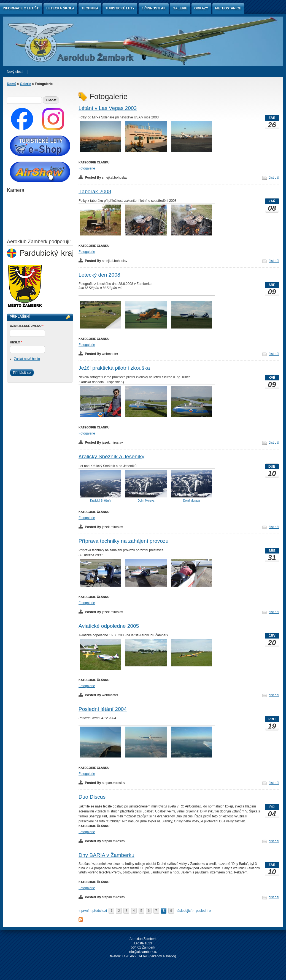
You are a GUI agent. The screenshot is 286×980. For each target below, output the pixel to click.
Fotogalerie (87, 168)
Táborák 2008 (95, 191)
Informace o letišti (21, 8)
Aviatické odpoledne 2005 (109, 626)
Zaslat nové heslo (27, 359)
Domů (12, 84)
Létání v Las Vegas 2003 (108, 108)
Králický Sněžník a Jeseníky (111, 456)
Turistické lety (120, 8)
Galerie (180, 8)
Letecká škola (60, 8)
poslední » (203, 911)
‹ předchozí (99, 911)
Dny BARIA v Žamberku (106, 855)
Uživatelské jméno (27, 326)
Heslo (16, 342)
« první (84, 911)
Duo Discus (92, 797)
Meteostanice (228, 8)
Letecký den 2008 (99, 275)
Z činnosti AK (153, 8)
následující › (185, 911)
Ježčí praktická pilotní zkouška (114, 368)
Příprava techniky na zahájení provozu (123, 541)
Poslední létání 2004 (103, 709)
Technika (90, 8)
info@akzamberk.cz (143, 952)
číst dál (274, 178)
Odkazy (201, 8)
